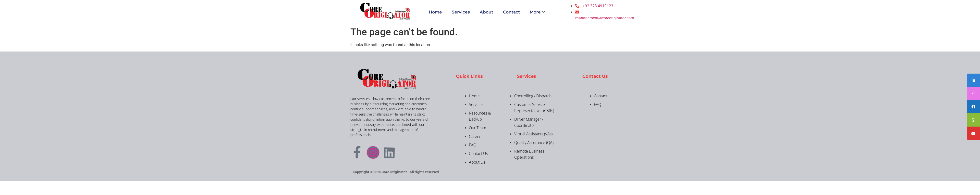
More (537, 12)
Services (461, 12)
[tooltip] (973, 80)
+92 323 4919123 (598, 6)
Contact (511, 12)
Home (435, 12)
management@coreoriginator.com (605, 18)
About (486, 12)
